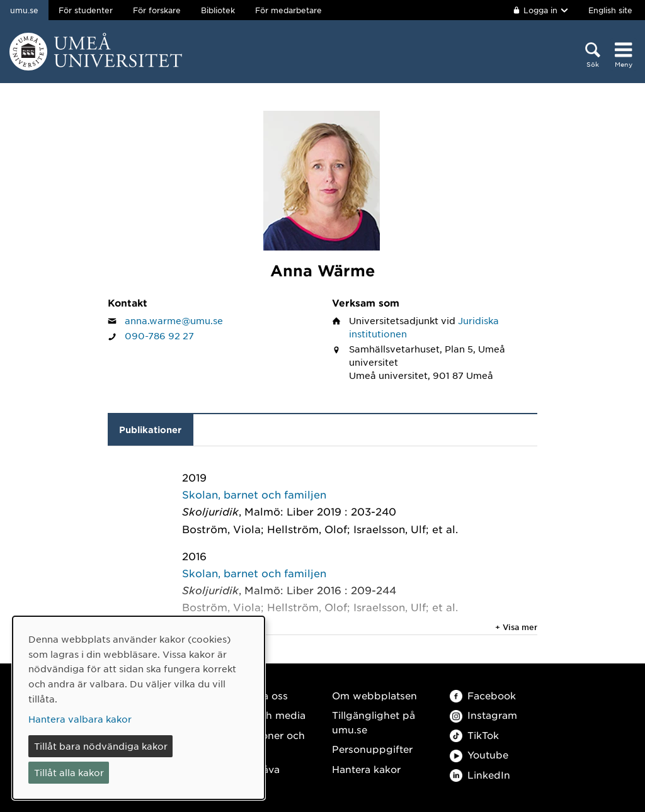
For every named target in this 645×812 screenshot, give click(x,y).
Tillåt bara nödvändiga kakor (101, 746)
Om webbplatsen (374, 695)
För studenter (86, 10)
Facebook (483, 695)
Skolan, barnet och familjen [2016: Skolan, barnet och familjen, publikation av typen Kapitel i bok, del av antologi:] (254, 573)
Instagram (483, 715)
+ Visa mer (516, 627)
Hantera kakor (366, 769)
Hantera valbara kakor (80, 719)
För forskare (157, 10)
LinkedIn (480, 775)
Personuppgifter (372, 749)
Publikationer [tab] (150, 430)
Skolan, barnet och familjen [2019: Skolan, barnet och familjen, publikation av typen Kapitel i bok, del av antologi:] (254, 494)
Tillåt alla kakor (69, 772)
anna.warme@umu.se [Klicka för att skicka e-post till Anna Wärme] (174, 320)
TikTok (474, 735)
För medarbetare (288, 10)
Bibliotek (218, 10)
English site (610, 10)
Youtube (479, 754)
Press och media (265, 715)
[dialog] (139, 708)
